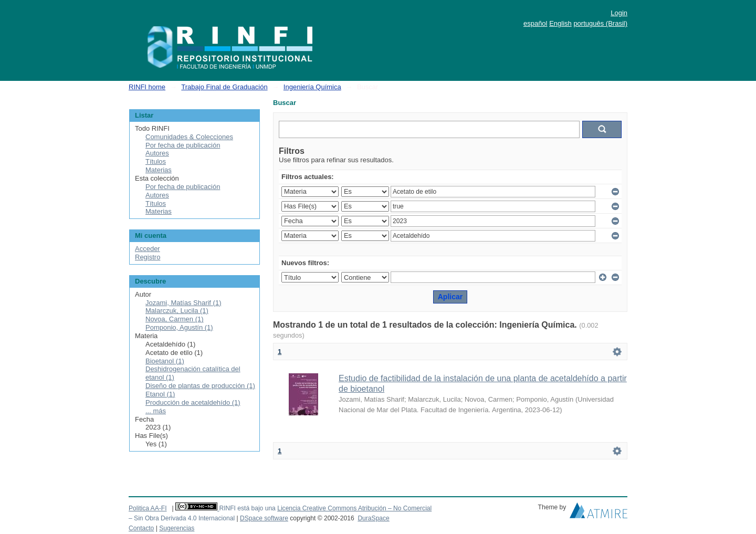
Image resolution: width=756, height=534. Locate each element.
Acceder (148, 249)
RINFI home (147, 87)
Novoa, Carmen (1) (175, 319)
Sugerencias (177, 528)
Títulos (156, 161)
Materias (159, 170)
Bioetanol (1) (165, 361)
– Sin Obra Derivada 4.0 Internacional (182, 518)
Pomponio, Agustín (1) (179, 327)
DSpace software (264, 518)
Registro (148, 257)
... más (156, 411)
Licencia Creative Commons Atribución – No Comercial (354, 508)
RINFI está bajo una (247, 508)
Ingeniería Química (312, 87)
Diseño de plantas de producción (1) (200, 386)
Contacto (141, 528)
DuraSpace (373, 518)
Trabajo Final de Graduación (224, 87)
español (535, 23)
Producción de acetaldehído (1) (193, 402)
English (560, 23)
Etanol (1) (160, 394)
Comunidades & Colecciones (189, 137)
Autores (157, 153)
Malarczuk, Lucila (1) (177, 311)
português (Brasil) (600, 23)
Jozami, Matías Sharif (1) (183, 303)
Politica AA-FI (148, 508)
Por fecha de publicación (183, 145)
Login (619, 13)
